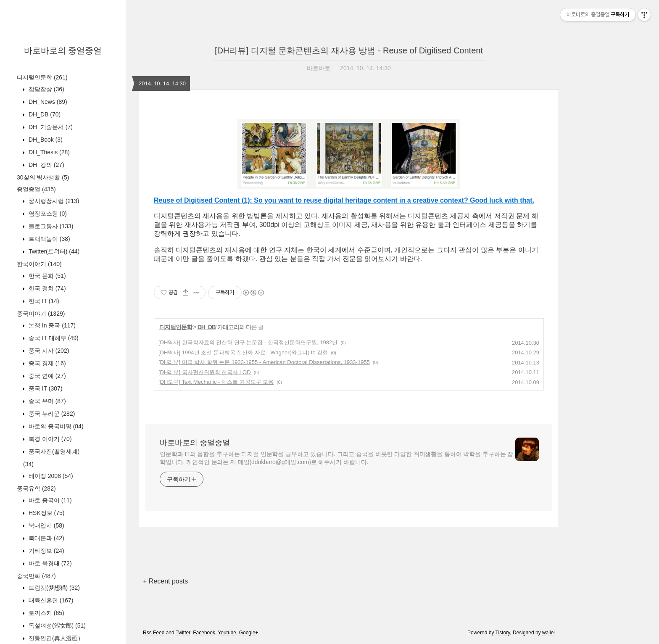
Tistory (503, 633)
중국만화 (36, 576)
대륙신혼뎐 (50, 600)
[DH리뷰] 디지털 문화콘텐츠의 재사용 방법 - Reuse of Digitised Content (349, 50)
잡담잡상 (46, 89)
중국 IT (45, 388)
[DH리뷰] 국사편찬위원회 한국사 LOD (205, 372)
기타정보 (46, 551)
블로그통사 (50, 226)
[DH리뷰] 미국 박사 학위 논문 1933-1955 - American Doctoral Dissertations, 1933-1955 (264, 362)
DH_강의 (46, 165)
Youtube (227, 633)
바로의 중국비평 (55, 426)
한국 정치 (46, 288)
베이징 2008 (50, 476)
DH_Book (45, 140)
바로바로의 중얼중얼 (63, 50)
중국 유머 (46, 401)
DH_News (47, 102)
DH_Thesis (48, 152)
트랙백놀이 (49, 239)
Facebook (204, 633)
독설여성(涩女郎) (56, 626)
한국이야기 (39, 264)
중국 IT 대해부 (53, 338)
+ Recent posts (165, 581)
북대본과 (46, 538)
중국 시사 (48, 351)
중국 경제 (46, 363)
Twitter (183, 633)
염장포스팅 (47, 214)
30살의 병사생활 (43, 177)
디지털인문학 (42, 77)
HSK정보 (46, 513)
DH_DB (44, 114)
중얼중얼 (36, 189)
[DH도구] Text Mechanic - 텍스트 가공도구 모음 (216, 382)
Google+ (249, 633)
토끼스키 (46, 613)
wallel (548, 633)
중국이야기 (41, 314)
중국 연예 (46, 376)
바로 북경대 (49, 563)
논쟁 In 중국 (51, 325)
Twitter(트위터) (53, 251)
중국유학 (36, 488)
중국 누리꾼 (51, 414)
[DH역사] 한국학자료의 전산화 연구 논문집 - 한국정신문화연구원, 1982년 (248, 342)
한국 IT (43, 301)
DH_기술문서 (50, 127)
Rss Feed (154, 633)
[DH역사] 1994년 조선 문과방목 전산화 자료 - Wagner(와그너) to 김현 (243, 352)
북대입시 (46, 525)
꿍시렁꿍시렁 (53, 201)
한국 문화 (46, 276)
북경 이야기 (49, 439)
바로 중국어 (49, 500)
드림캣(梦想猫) (53, 588)
